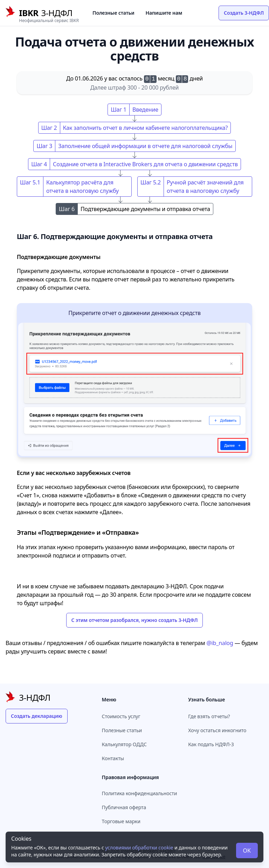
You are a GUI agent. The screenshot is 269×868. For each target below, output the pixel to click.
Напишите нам (164, 13)
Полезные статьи (113, 13)
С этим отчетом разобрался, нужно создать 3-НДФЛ (135, 620)
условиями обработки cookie (139, 848)
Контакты (113, 758)
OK (247, 850)
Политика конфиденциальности (140, 793)
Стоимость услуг (121, 716)
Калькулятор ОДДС (124, 744)
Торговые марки (121, 821)
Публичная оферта (124, 807)
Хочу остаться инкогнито (217, 730)
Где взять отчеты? (209, 716)
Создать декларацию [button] (37, 716)
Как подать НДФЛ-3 (211, 744)
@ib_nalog (220, 643)
